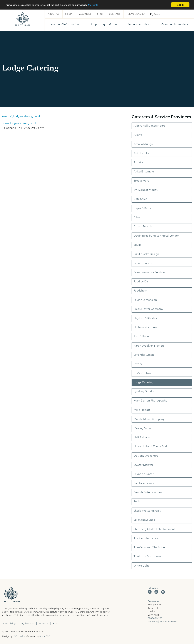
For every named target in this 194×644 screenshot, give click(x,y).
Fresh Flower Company (148, 309)
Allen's (138, 135)
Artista (138, 162)
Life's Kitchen (142, 373)
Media (69, 14)
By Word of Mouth (146, 190)
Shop (100, 14)
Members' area (136, 14)
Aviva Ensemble (144, 172)
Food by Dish (142, 282)
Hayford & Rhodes (145, 318)
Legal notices (27, 624)
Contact (115, 14)
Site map (43, 624)
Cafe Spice (140, 199)
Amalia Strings (143, 144)
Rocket (138, 502)
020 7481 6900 (155, 618)
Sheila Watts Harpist (147, 511)
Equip (137, 245)
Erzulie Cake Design (146, 254)
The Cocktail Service (147, 538)
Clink (137, 218)
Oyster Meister (143, 465)
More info (93, 5)
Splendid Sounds (144, 520)
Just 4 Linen (141, 337)
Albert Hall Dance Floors (149, 126)
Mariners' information (65, 25)
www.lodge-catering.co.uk (20, 123)
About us (54, 14)
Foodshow (140, 291)
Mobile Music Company (149, 419)
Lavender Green (144, 355)
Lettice (138, 364)
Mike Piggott (142, 410)
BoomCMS (45, 636)
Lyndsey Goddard (145, 392)
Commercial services (175, 25)
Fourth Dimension (145, 300)
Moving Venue (143, 428)
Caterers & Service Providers (161, 117)
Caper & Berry (142, 208)
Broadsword (141, 181)
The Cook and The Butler (150, 547)
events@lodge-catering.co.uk (21, 116)
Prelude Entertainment (148, 492)
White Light (141, 566)
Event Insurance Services (150, 272)
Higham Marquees (146, 328)
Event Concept (143, 263)
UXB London (19, 636)
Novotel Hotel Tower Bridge (152, 447)
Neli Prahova (142, 438)
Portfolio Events (144, 483)
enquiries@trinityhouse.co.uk (163, 622)
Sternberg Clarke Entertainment (154, 529)
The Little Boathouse (147, 557)
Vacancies (85, 14)
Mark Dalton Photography (150, 401)
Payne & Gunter (144, 474)
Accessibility (9, 624)
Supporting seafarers (104, 25)
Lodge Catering (143, 382)
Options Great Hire (146, 456)
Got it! (180, 5)
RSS (55, 624)
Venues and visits (139, 25)
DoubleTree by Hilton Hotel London (156, 236)
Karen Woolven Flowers (149, 346)
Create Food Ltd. (144, 227)
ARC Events (141, 153)
